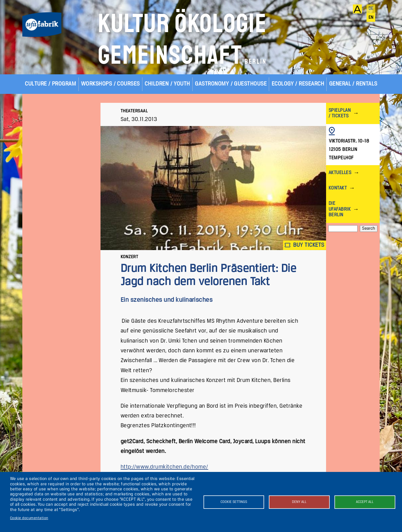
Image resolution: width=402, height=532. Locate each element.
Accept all (365, 502)
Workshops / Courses (110, 84)
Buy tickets (305, 245)
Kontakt (338, 188)
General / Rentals (353, 84)
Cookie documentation (29, 518)
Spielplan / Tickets (340, 113)
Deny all (299, 502)
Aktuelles (340, 173)
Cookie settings (234, 502)
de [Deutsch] (371, 9)
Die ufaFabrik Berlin (340, 209)
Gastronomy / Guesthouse (231, 84)
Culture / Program (50, 84)
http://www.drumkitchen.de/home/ (164, 467)
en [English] (371, 18)
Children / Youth (167, 84)
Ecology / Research (298, 84)
